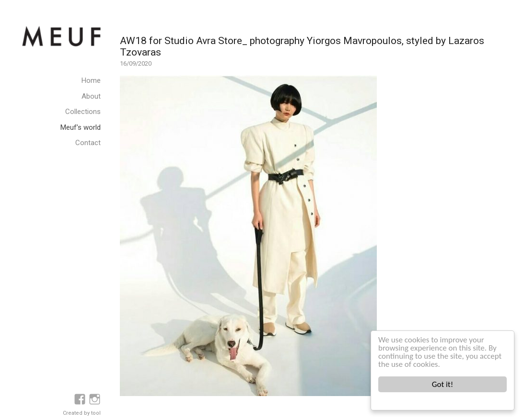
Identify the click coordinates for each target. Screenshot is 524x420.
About (91, 96)
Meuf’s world (81, 127)
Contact (88, 143)
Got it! (442, 384)
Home (91, 80)
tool (96, 413)
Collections (83, 112)
